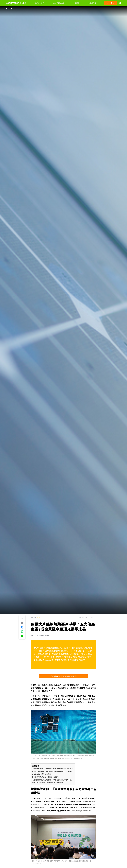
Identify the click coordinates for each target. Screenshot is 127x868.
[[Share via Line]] (22, 636)
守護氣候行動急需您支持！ (43, 774)
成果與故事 (92, 3)
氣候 (38, 618)
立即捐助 (110, 3)
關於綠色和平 (40, 3)
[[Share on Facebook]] (22, 627)
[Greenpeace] (16, 6)
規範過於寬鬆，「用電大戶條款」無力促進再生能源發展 (53, 769)
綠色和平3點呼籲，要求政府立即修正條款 (48, 783)
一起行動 (76, 3)
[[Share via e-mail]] (22, 623)
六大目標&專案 (59, 3)
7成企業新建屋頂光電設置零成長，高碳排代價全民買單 (53, 771)
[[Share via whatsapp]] (22, 632)
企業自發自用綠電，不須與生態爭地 (46, 777)
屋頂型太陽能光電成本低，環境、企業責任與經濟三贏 (52, 780)
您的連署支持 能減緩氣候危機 (63, 676)
